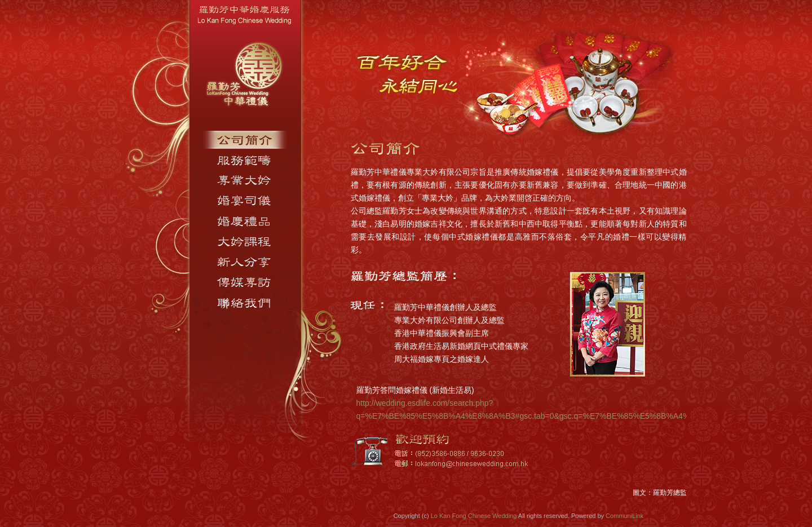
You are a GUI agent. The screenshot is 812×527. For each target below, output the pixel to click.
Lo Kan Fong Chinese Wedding (474, 516)
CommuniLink (625, 516)
